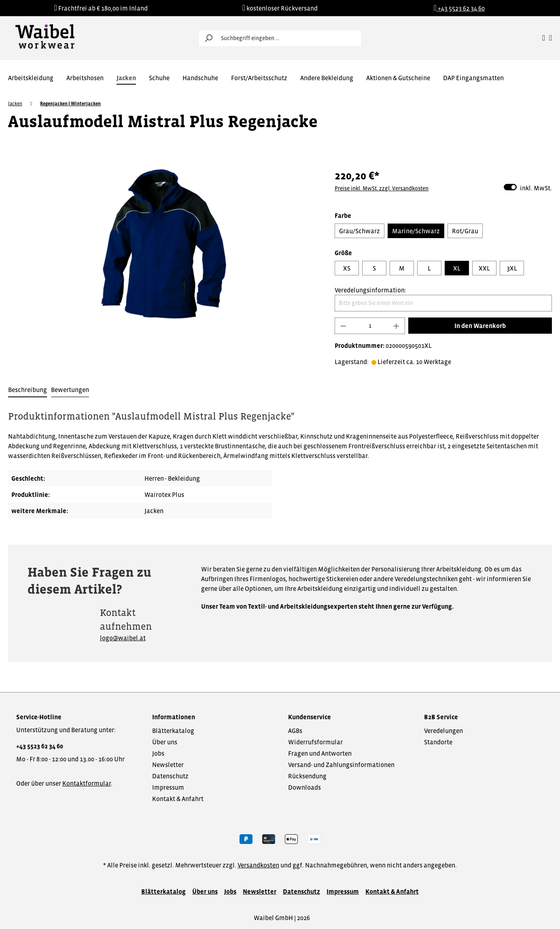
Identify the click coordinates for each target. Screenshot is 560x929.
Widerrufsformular (315, 742)
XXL (484, 268)
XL (457, 268)
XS (347, 268)
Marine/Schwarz (416, 231)
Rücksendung (307, 776)
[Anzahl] (370, 326)
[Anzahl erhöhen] (397, 326)
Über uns (165, 742)
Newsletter (168, 765)
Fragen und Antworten (320, 753)
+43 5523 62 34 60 (40, 746)
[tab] (28, 390)
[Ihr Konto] (544, 38)
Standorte (438, 742)
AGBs (295, 731)
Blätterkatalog (173, 731)
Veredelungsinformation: (370, 290)
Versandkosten (258, 865)
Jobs (158, 753)
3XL (512, 268)
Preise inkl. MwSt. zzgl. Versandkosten (382, 188)
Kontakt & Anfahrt (178, 799)
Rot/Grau (465, 231)
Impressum (168, 787)
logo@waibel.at (123, 638)
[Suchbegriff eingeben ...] (289, 38)
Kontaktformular (87, 783)
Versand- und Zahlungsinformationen (341, 765)
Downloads (304, 787)
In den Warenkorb (480, 326)
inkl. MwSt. (528, 187)
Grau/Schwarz (360, 231)
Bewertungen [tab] (70, 390)
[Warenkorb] (550, 38)
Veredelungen (443, 731)
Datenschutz (170, 776)
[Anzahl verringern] (343, 326)
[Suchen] (208, 38)
